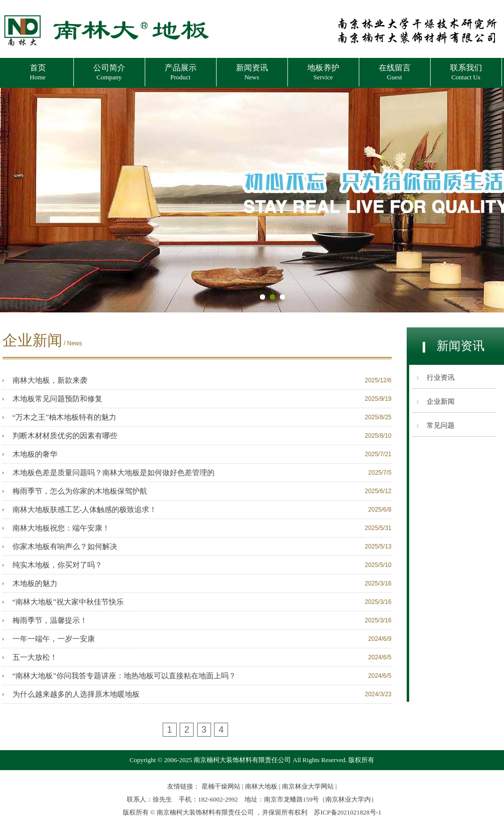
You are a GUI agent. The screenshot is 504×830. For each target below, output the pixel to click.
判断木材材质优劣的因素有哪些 (65, 436)
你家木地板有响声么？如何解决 (65, 547)
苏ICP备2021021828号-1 (348, 812)
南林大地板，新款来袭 (50, 380)
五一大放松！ (35, 657)
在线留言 (395, 72)
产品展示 (181, 72)
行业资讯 (441, 378)
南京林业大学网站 (308, 786)
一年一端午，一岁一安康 (54, 639)
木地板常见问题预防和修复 (57, 399)
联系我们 (466, 72)
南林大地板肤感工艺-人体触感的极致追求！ (85, 510)
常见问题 (441, 425)
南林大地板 (261, 786)
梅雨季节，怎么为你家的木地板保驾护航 (80, 491)
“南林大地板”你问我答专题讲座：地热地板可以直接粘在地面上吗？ (124, 676)
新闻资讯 (252, 72)
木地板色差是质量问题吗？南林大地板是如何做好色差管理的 (114, 473)
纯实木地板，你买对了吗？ (57, 565)
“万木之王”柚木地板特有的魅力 (64, 417)
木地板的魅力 (35, 583)
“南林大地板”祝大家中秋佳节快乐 (68, 602)
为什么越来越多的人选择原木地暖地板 (76, 694)
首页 (38, 72)
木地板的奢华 (35, 454)
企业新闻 (441, 402)
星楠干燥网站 (221, 786)
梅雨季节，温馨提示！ (50, 620)
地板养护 (323, 72)
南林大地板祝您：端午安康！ (61, 528)
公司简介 (109, 72)
